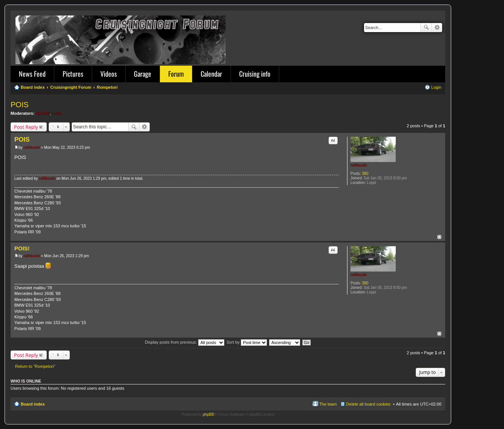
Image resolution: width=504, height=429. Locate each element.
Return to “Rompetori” (35, 366)
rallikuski (359, 165)
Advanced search (437, 28)
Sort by (247, 342)
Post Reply (26, 127)
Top (439, 237)
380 (365, 174)
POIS (20, 105)
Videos (109, 74)
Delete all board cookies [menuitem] (368, 404)
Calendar (211, 74)
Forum (176, 74)
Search (426, 28)
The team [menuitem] (328, 404)
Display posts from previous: (185, 342)
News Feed (32, 74)
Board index (33, 404)
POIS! (22, 248)
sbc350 (43, 113)
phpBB (208, 414)
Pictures (73, 74)
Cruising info (255, 74)
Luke (57, 113)
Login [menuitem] (436, 87)
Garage (143, 74)
